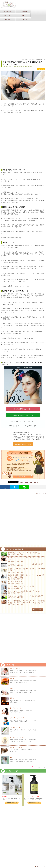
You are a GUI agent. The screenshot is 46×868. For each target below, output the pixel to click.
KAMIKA (5, 796)
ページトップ (41, 494)
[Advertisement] (23, 24)
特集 (23, 15)
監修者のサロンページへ (23, 444)
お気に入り (41, 69)
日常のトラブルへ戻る (39, 767)
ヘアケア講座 (23, 11)
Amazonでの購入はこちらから (23, 415)
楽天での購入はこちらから (23, 409)
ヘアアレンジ (8, 15)
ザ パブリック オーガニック (32, 796)
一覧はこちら (37, 610)
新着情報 (8, 19)
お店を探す (8, 11)
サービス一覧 (23, 19)
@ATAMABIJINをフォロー (29, 482)
